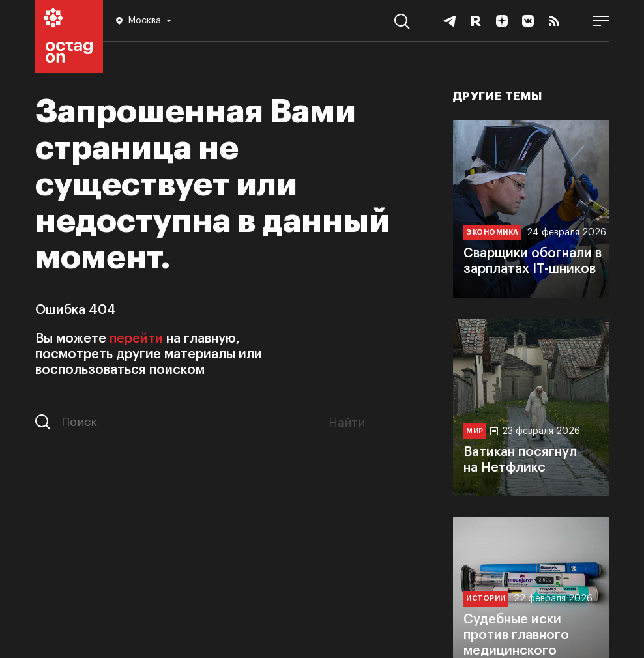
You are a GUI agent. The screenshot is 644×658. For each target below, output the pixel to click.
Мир (475, 431)
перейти (136, 339)
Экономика (492, 232)
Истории (486, 598)
